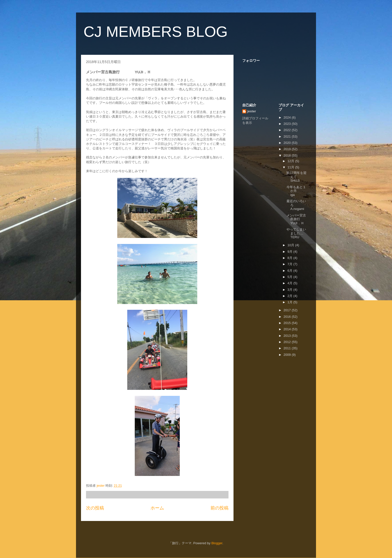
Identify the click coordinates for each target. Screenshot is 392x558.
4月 (290, 283)
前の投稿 (219, 508)
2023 (288, 124)
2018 (288, 156)
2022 (288, 130)
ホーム (157, 508)
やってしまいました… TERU (300, 233)
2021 (288, 136)
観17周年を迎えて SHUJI (300, 177)
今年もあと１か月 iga (296, 191)
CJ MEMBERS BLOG (156, 32)
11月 (291, 167)
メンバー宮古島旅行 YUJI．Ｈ (300, 219)
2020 (288, 143)
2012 (288, 342)
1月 (290, 302)
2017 (288, 310)
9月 (290, 252)
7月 (290, 264)
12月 (291, 161)
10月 (291, 245)
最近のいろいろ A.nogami (296, 205)
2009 (288, 355)
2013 (288, 336)
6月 (290, 271)
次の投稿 (95, 508)
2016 (288, 317)
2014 (288, 329)
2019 (288, 149)
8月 (290, 258)
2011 (288, 348)
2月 (290, 296)
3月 (290, 290)
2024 (288, 117)
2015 (288, 323)
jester (252, 111)
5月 (290, 277)
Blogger (217, 543)
